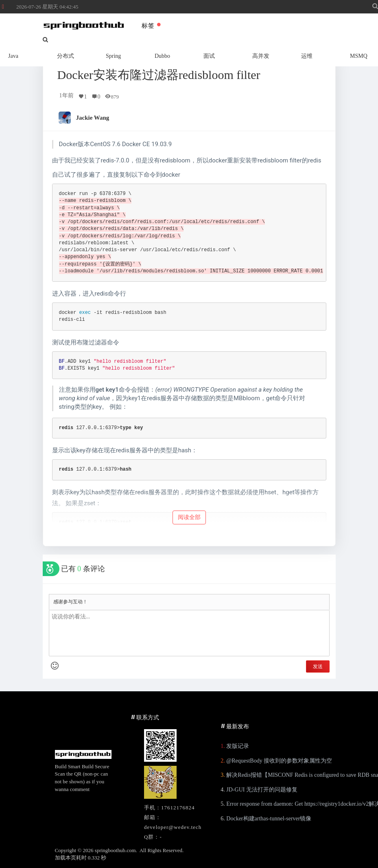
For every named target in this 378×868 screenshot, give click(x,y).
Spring (113, 56)
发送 (318, 666)
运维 (307, 56)
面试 (209, 56)
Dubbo (162, 56)
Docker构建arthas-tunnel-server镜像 (269, 819)
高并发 (261, 56)
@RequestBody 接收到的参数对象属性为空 (279, 761)
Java (13, 56)
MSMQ (359, 56)
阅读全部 (189, 517)
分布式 (66, 56)
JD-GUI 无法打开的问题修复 (262, 790)
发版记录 (238, 746)
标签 (152, 26)
